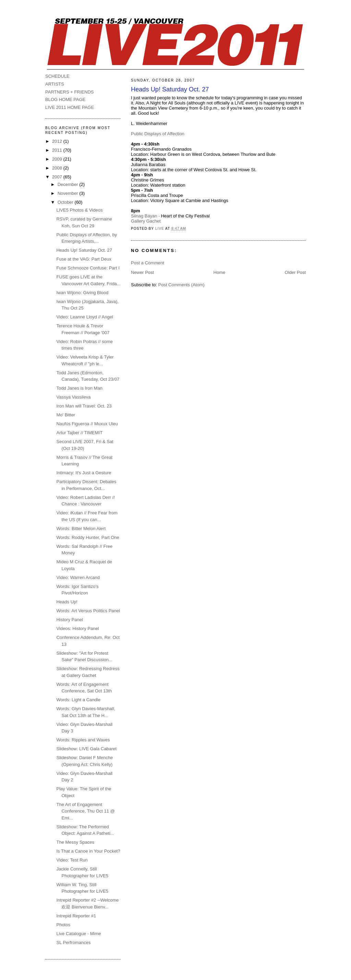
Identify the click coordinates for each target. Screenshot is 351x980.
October (66, 202)
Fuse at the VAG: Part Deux (84, 259)
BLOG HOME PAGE (65, 99)
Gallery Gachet (146, 221)
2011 (58, 150)
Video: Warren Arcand (78, 577)
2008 (58, 168)
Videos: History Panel (77, 629)
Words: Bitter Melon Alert (81, 529)
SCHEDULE (57, 76)
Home (220, 272)
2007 (58, 177)
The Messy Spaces (75, 842)
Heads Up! (67, 602)
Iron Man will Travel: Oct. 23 (84, 406)
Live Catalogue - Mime (78, 934)
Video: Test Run (72, 860)
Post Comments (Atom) (181, 285)
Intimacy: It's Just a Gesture (84, 473)
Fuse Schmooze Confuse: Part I (88, 268)
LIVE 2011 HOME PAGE (70, 107)
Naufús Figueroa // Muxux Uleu (87, 424)
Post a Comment (148, 263)
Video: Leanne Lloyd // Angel (84, 317)
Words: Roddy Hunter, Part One (88, 537)
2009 (58, 159)
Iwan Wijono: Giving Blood (82, 293)
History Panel (69, 620)
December (69, 184)
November (69, 193)
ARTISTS (55, 84)
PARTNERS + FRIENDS (69, 92)
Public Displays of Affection (158, 134)
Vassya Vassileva (73, 397)
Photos (63, 925)
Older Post (295, 272)
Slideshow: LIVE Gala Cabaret (86, 749)
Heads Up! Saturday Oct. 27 (84, 250)
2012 (58, 141)
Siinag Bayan (144, 216)
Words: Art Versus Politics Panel (88, 611)
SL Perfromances (73, 943)
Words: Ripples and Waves (83, 740)
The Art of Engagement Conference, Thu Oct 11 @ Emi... (85, 811)
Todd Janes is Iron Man (79, 388)
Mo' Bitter (66, 415)
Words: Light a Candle (78, 700)
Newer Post (142, 272)
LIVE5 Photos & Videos (79, 210)
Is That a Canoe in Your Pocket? (88, 851)
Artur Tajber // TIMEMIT (79, 433)
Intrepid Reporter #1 (76, 916)
